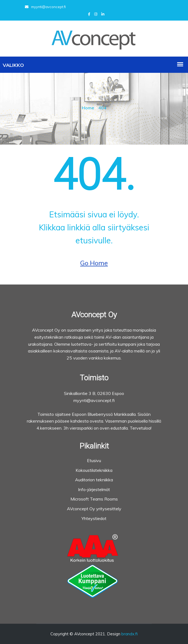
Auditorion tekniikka (94, 480)
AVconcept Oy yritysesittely (94, 509)
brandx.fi (129, 634)
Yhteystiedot (94, 518)
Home (88, 108)
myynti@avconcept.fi (45, 7)
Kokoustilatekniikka (94, 470)
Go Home (94, 263)
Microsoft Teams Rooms (94, 499)
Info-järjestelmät (94, 489)
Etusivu (94, 460)
